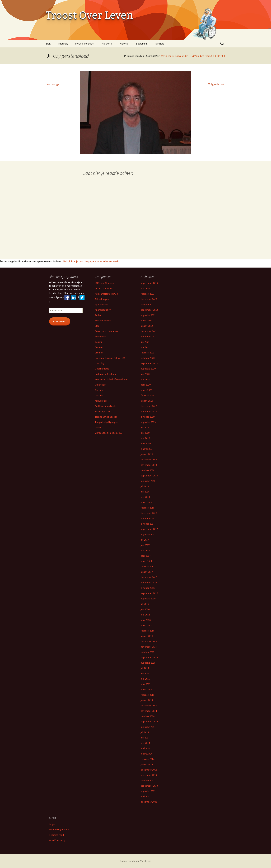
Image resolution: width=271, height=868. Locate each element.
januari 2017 (147, 572)
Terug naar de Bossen (106, 417)
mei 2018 (145, 497)
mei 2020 (145, 379)
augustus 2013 (148, 791)
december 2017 (149, 513)
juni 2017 (145, 545)
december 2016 (149, 577)
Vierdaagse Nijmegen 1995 (109, 433)
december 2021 (149, 331)
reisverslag (101, 401)
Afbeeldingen (102, 299)
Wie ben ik (107, 44)
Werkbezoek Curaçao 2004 (174, 56)
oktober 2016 (148, 588)
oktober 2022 (148, 304)
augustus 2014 (148, 727)
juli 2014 (145, 732)
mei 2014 (145, 743)
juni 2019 (145, 433)
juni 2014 (145, 738)
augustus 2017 (148, 534)
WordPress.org (57, 840)
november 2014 (149, 711)
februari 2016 (148, 631)
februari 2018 (148, 508)
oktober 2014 (148, 716)
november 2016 (149, 583)
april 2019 (146, 443)
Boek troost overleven (107, 331)
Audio (98, 315)
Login (52, 824)
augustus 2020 (148, 369)
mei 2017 (145, 550)
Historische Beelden (105, 374)
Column (99, 342)
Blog (48, 44)
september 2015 (149, 657)
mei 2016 (145, 615)
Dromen (99, 347)
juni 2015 (145, 673)
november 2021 (149, 337)
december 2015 (149, 641)
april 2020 (146, 385)
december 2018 (149, 460)
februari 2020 (148, 395)
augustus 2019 (148, 422)
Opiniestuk (101, 385)
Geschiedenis (102, 369)
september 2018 (149, 476)
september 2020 (149, 363)
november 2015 (149, 647)
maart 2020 (146, 390)
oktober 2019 (148, 417)
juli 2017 (145, 540)
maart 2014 (146, 754)
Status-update (102, 411)
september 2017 (149, 529)
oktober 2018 (148, 470)
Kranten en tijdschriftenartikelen (111, 379)
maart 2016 (146, 625)
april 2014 (146, 748)
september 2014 (149, 722)
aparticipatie (101, 304)
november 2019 (149, 411)
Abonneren (60, 321)
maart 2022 (146, 320)
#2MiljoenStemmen (105, 283)
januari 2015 (147, 700)
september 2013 (149, 786)
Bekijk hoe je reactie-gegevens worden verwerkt (91, 261)
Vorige (52, 84)
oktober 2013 (148, 780)
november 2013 (149, 775)
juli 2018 (145, 486)
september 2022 (149, 310)
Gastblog (63, 44)
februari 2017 (148, 566)
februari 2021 (148, 353)
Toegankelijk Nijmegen (106, 422)
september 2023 (149, 283)
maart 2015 (146, 689)
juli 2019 (145, 427)
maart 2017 (146, 561)
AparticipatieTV (103, 310)
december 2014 (149, 706)
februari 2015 (148, 695)
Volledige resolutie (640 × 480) (210, 56)
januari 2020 (147, 401)
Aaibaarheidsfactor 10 (106, 294)
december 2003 (149, 802)
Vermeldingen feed (59, 830)
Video (98, 427)
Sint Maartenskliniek (105, 406)
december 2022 (149, 299)
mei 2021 (145, 347)
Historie (124, 44)
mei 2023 (145, 288)
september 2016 (149, 593)
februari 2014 (148, 759)
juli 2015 (145, 668)
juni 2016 (145, 609)
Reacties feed (56, 835)
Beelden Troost (103, 320)
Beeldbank (142, 44)
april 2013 (146, 796)
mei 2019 (145, 438)
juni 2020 (145, 374)
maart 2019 (146, 449)
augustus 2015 (148, 663)
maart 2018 (146, 502)
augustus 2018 (148, 481)
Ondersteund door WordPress (135, 861)
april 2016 (146, 620)
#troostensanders (104, 288)
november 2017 (149, 518)
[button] (135, 113)
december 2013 (149, 770)
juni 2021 (145, 342)
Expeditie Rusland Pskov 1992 (110, 358)
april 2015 (146, 684)
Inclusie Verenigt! (85, 44)
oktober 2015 (148, 652)
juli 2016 (145, 604)
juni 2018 (145, 492)
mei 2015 (145, 679)
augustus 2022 (148, 315)
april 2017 (146, 556)
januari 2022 (147, 326)
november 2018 (149, 465)
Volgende (217, 84)
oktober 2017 (148, 524)
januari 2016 (147, 636)
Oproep (99, 390)
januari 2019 (147, 454)
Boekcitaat (101, 337)
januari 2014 (147, 764)
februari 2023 (148, 294)
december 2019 (149, 406)
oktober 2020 (148, 358)
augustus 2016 (148, 599)
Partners (160, 44)
